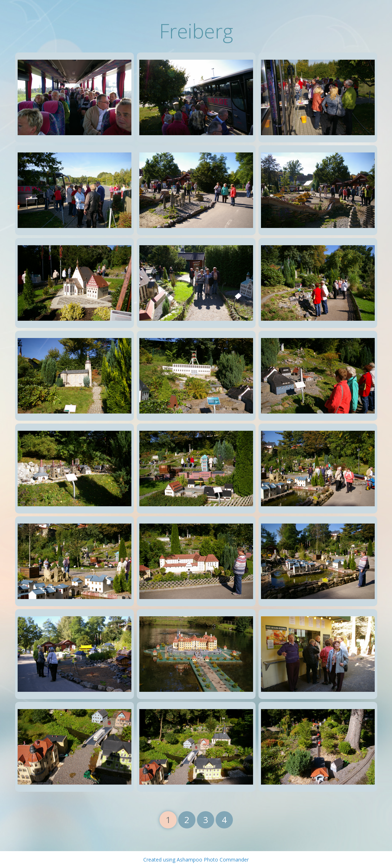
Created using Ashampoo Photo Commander (196, 860)
